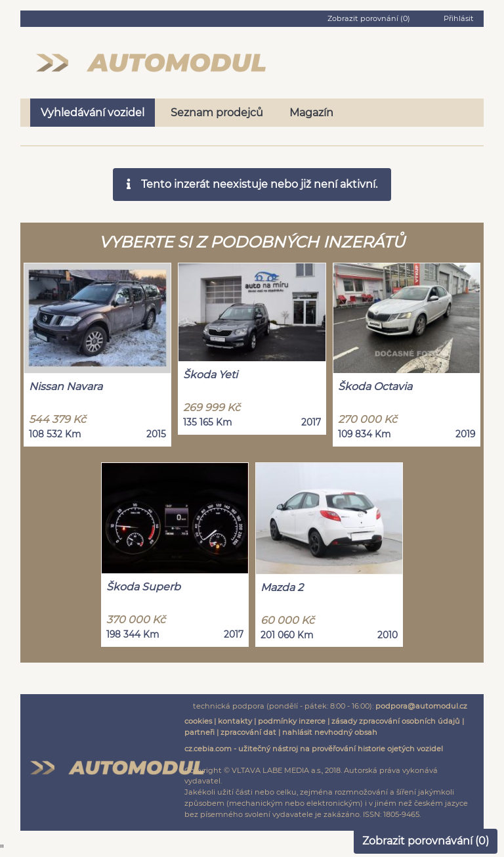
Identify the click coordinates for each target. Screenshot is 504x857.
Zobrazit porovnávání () (426, 841)
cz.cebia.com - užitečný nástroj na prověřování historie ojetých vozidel (314, 749)
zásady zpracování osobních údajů (396, 721)
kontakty (235, 721)
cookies (198, 721)
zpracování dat (248, 732)
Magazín (311, 113)
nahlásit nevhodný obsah (330, 732)
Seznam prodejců (217, 113)
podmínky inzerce (292, 721)
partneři (199, 732)
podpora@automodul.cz (421, 706)
